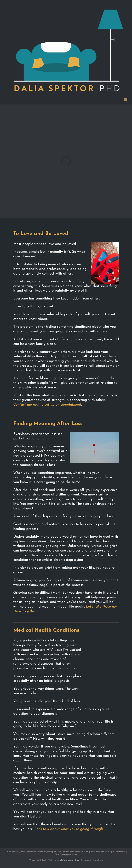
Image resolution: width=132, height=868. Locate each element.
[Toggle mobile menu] (125, 100)
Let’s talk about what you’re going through (69, 829)
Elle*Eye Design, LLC (69, 860)
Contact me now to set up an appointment (47, 405)
